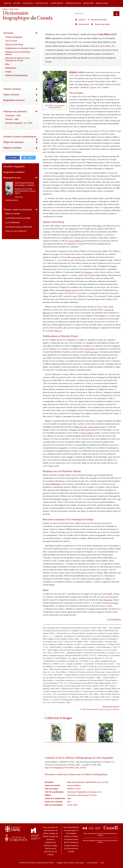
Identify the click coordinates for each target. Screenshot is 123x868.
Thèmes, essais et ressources (18, 210)
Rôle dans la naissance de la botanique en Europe (18, 59)
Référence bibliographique (17, 75)
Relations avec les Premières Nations (18, 53)
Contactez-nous (73, 3)
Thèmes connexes (12, 89)
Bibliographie (11, 68)
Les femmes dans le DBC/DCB (18, 227)
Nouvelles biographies (14, 167)
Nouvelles (28, 3)
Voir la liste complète (16, 231)
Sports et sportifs (12, 214)
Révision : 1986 (12, 119)
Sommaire (8, 33)
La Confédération (13, 222)
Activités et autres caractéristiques (20, 137)
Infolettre (88, 3)
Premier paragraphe (14, 37)
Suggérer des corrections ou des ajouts (71, 863)
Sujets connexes (11, 95)
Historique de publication (15, 112)
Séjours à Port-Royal (14, 45)
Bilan (7, 64)
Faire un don (102, 3)
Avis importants (92, 863)
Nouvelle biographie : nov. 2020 (19, 123)
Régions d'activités (12, 148)
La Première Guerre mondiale (18, 218)
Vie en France (11, 41)
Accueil (17, 3)
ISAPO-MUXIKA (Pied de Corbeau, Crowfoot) (25, 184)
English (8, 3)
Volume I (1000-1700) (10, 9)
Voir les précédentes (14, 199)
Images (8, 72)
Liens (102, 863)
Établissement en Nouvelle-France (20, 48)
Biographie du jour (12, 178)
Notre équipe (57, 3)
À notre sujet (42, 3)
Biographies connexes (14, 100)
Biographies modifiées (14, 172)
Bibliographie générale (111, 707)
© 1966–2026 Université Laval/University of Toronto (100, 709)
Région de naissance (13, 142)
